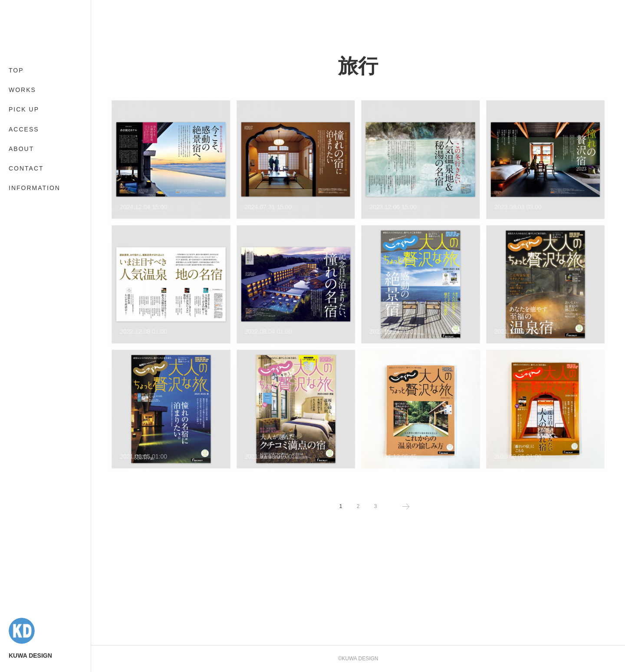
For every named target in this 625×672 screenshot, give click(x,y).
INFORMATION (35, 188)
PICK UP (24, 109)
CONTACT (26, 168)
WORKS (22, 90)
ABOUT (21, 149)
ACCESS (24, 129)
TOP (16, 70)
